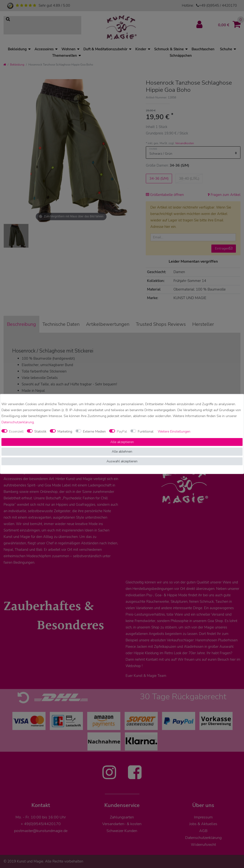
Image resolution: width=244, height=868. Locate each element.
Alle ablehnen (122, 452)
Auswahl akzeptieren (122, 461)
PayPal (122, 431)
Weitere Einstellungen (174, 431)
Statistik (40, 431)
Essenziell (16, 431)
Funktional (146, 431)
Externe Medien (94, 431)
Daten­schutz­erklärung (18, 422)
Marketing (65, 431)
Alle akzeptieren (122, 442)
